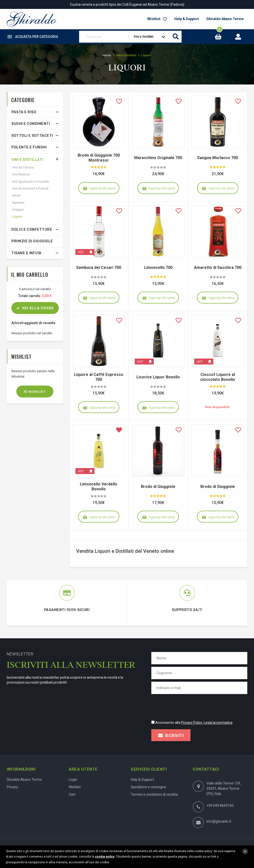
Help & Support (187, 19)
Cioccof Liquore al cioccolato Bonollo (218, 377)
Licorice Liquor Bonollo (158, 377)
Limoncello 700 (158, 267)
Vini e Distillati (27, 160)
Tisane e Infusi (26, 253)
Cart (72, 794)
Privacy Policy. (192, 723)
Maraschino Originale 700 (158, 158)
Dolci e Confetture (32, 230)
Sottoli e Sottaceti (32, 136)
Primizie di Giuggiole (32, 241)
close (245, 851)
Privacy (12, 787)
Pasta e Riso (24, 112)
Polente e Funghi (29, 147)
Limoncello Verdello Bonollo (99, 487)
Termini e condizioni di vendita (154, 794)
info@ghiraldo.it (219, 821)
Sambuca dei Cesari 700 (99, 267)
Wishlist (157, 19)
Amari (16, 195)
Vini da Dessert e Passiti (30, 188)
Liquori (17, 216)
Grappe (18, 209)
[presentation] (189, 706)
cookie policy (105, 857)
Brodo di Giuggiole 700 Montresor (99, 158)
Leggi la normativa (218, 723)
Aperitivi (18, 202)
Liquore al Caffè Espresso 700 (99, 377)
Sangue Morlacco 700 (218, 158)
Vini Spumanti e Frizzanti (31, 181)
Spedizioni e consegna (148, 787)
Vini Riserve (21, 174)
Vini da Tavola (23, 167)
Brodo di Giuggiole (158, 487)
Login (73, 780)
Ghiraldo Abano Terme (225, 19)
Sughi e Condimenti (31, 124)
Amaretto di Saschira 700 (218, 267)
